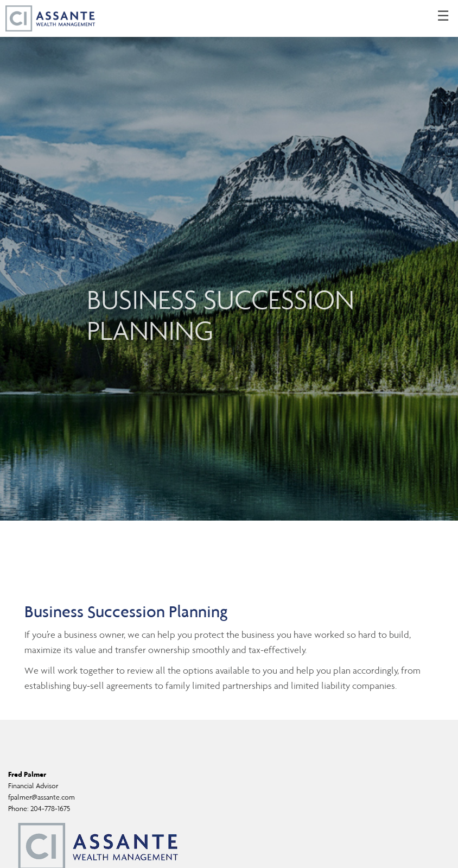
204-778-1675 (50, 809)
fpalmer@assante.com (42, 797)
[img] (229, 260)
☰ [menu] (443, 16)
